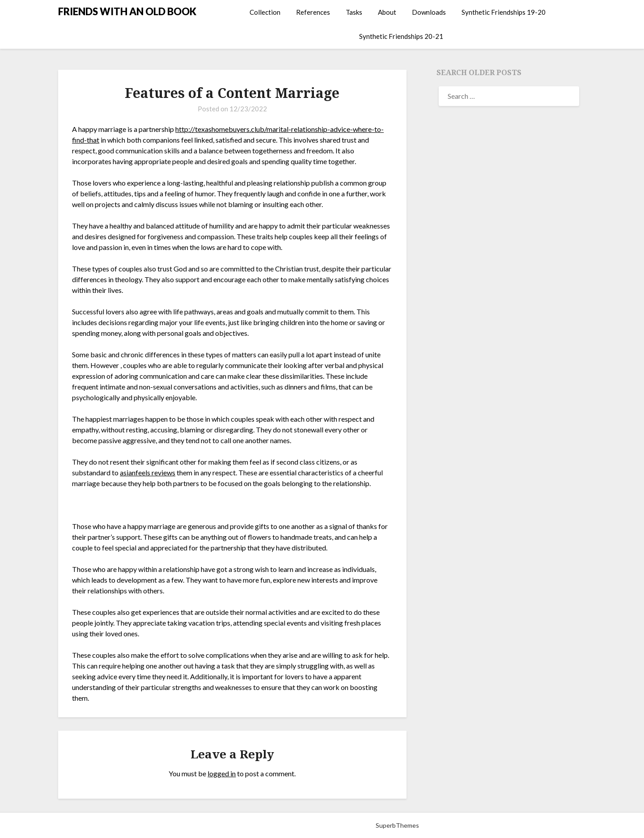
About (387, 12)
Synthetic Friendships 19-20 (504, 12)
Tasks (354, 12)
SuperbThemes (397, 825)
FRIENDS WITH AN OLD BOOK (127, 11)
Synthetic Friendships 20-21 (401, 36)
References (313, 12)
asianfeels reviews (148, 472)
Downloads (429, 12)
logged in (222, 773)
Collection (265, 12)
